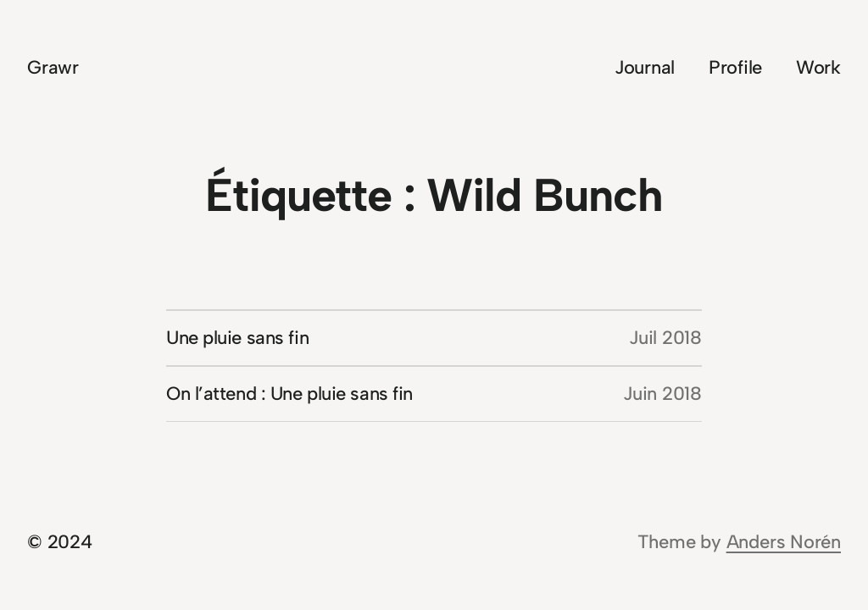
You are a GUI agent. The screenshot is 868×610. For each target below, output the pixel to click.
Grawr (53, 67)
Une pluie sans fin (237, 338)
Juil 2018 (665, 338)
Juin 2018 (662, 394)
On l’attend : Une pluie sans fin (289, 394)
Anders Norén (784, 542)
